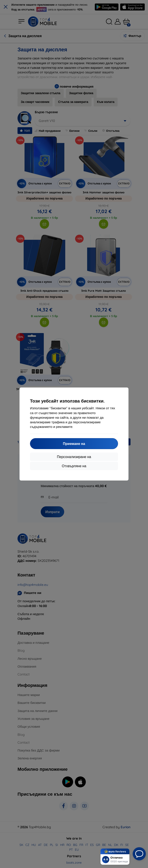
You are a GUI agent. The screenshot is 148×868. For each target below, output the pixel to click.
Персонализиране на (74, 457)
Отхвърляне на (74, 466)
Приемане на (74, 444)
